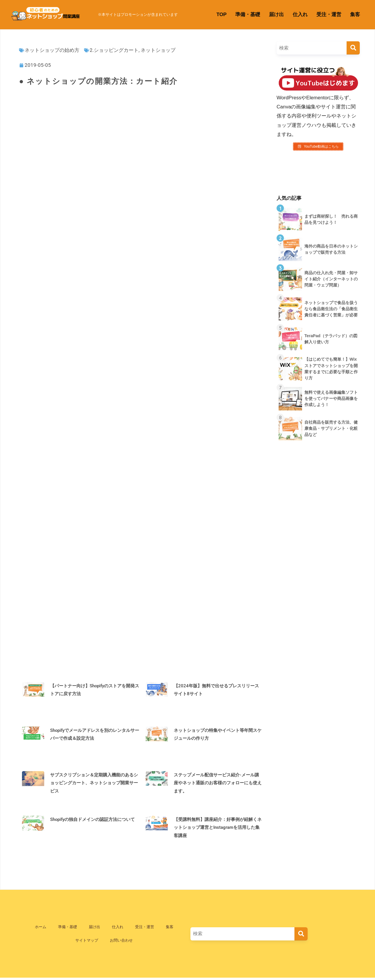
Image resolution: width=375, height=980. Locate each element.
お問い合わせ (121, 942)
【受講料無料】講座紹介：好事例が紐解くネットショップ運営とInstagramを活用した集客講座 (218, 829)
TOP (222, 15)
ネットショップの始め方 (52, 50)
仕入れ (300, 15)
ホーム (41, 929)
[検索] (353, 48)
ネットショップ (158, 50)
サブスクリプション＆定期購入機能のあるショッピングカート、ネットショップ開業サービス (94, 785)
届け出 (276, 15)
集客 (355, 15)
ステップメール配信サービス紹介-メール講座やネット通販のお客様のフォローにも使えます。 (218, 785)
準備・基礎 (248, 15)
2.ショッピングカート (114, 50)
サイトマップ (87, 942)
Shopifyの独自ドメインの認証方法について (92, 822)
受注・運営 (329, 15)
